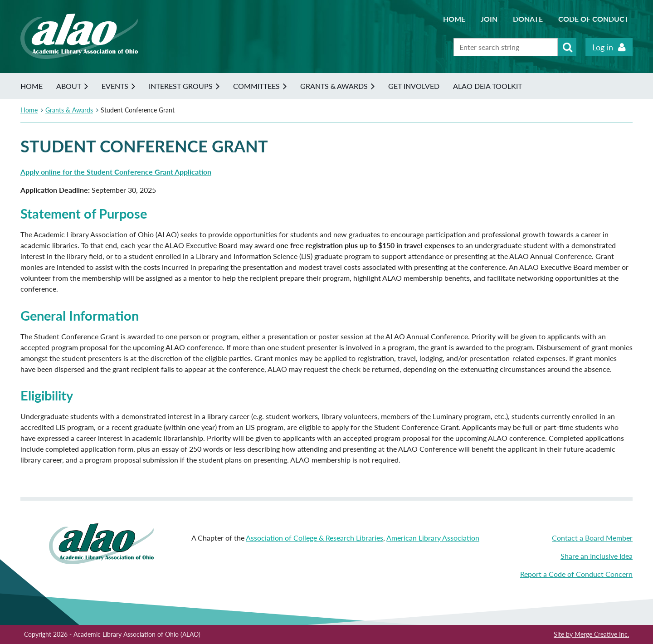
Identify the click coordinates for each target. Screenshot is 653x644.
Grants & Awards (69, 110)
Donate (528, 19)
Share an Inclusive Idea (597, 556)
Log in (603, 47)
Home (454, 19)
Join (489, 19)
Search (567, 47)
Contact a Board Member (592, 538)
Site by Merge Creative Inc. (591, 634)
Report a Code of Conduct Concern (576, 574)
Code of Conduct (594, 19)
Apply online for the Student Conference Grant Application (116, 172)
